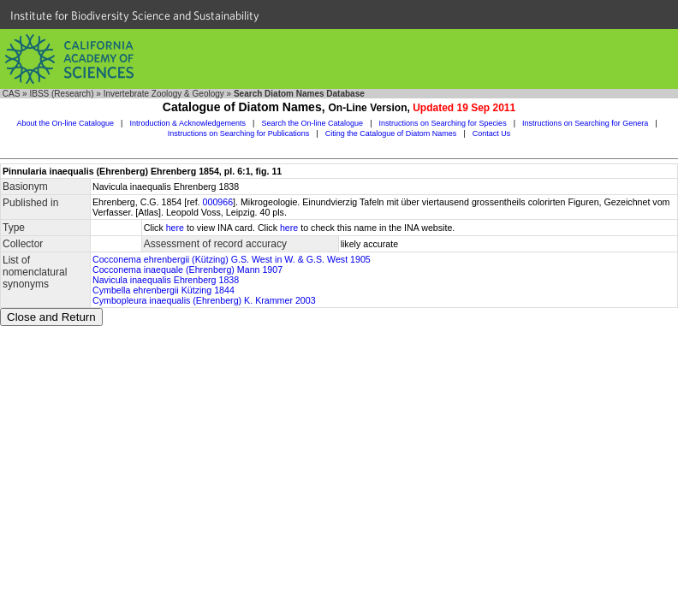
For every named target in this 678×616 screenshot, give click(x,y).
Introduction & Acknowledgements (187, 123)
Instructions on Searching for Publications (239, 133)
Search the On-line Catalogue (313, 123)
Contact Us (492, 133)
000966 (218, 202)
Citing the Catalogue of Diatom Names (391, 133)
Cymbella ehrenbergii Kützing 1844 (164, 290)
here (175, 228)
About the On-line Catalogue (65, 123)
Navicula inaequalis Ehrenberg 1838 (166, 280)
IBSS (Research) (61, 94)
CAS (12, 94)
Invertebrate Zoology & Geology (164, 94)
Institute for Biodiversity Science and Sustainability (135, 15)
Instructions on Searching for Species (443, 123)
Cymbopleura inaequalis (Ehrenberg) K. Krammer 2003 (204, 300)
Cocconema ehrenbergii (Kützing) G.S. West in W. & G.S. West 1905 (232, 259)
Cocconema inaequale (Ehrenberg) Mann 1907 (187, 269)
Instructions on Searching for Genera (585, 123)
